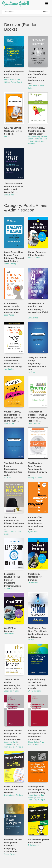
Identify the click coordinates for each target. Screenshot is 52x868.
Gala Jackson (9, 423)
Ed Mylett (32, 640)
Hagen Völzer (40, 745)
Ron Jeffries (34, 141)
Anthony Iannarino (35, 478)
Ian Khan (31, 372)
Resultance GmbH (16, 3)
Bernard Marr (9, 195)
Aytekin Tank (33, 532)
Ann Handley (9, 369)
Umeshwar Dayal (10, 742)
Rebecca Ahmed (34, 423)
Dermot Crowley (10, 264)
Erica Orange (9, 315)
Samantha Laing (34, 137)
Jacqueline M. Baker (12, 691)
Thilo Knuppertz (34, 845)
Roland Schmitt (17, 82)
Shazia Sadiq (33, 742)
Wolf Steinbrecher (35, 691)
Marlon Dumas (34, 795)
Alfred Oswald (9, 80)
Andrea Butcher (34, 258)
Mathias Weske (10, 854)
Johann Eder (9, 745)
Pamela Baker (9, 634)
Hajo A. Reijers (17, 747)
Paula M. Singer (10, 532)
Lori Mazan (8, 588)
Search (46, 12)
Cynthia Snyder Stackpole (14, 795)
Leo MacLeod (33, 582)
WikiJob (7, 137)
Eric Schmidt (33, 86)
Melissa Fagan (42, 139)
